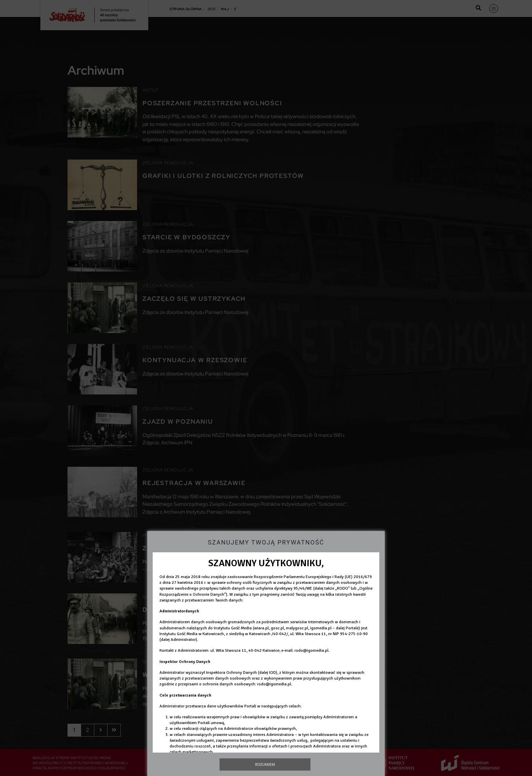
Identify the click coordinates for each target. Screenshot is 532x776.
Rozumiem (265, 764)
